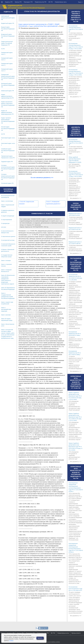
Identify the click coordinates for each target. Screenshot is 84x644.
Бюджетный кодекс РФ (8, 23)
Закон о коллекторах (7, 201)
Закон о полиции (6, 260)
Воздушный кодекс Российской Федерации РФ (8, 36)
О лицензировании (7, 220)
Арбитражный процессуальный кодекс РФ (8, 18)
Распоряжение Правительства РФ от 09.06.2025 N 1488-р (75, 334)
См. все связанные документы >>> (42, 178)
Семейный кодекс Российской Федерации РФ (8, 151)
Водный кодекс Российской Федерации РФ (8, 29)
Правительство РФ (41, 2)
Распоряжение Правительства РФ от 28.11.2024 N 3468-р (75, 353)
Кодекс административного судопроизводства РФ (7, 96)
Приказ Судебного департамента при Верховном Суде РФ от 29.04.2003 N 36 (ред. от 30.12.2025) (75, 447)
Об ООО (4, 227)
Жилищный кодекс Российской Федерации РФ (8, 85)
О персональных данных (8, 236)
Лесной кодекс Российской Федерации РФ (8, 129)
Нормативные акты (61, 2)
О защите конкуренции (8, 216)
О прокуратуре (5, 223)
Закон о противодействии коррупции (6, 309)
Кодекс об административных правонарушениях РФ (7, 112)
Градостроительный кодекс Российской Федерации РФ (7, 43)
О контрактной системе (8, 240)
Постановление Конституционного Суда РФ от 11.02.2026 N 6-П (75, 589)
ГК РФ (3, 49)
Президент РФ (28, 2)
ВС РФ (51, 2)
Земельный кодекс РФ (8, 91)
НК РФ (3, 134)
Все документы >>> (76, 97)
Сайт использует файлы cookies (51, 642)
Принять (40, 638)
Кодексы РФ (9, 2)
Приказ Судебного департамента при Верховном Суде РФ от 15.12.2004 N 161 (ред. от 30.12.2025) (75, 417)
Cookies (11, 641)
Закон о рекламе (6, 315)
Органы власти (76, 633)
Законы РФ (18, 2)
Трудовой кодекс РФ (7, 162)
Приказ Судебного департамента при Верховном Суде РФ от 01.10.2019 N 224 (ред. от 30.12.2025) (75, 396)
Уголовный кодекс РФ (7, 183)
